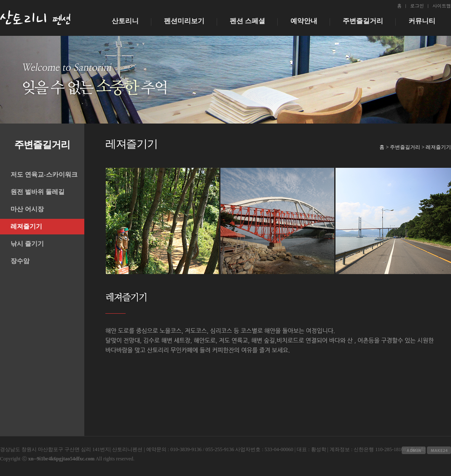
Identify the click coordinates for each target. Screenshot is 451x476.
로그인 (417, 6)
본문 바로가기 (0, 0)
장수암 (20, 261)
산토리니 (125, 21)
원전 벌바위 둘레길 (38, 192)
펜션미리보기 (184, 21)
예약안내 (304, 21)
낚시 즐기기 (27, 244)
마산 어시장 (27, 209)
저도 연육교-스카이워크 (44, 175)
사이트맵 (442, 6)
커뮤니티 (422, 21)
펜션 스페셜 (247, 21)
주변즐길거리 (363, 21)
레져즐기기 (26, 226)
